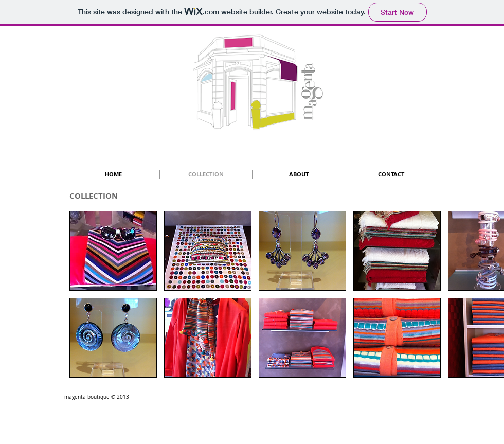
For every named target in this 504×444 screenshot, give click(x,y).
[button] (113, 251)
